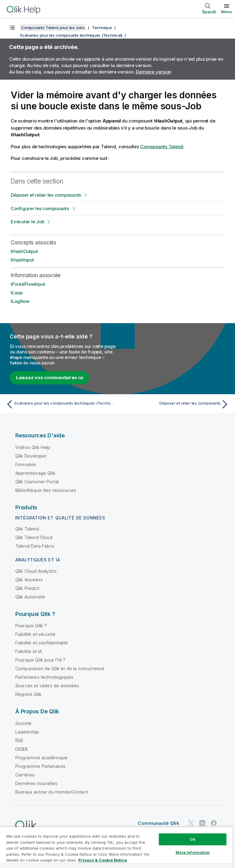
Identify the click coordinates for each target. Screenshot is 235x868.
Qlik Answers (29, 580)
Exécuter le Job (27, 222)
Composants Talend (162, 147)
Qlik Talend (27, 529)
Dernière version (154, 72)
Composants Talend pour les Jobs (53, 28)
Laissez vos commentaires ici (50, 377)
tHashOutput (24, 251)
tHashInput (22, 260)
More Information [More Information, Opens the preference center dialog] (193, 852)
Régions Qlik (28, 694)
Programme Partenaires (40, 766)
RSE (19, 740)
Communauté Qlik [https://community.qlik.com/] (158, 823)
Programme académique (41, 758)
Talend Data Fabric (35, 546)
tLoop (17, 293)
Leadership (27, 732)
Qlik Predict (27, 588)
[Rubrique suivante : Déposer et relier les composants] (175, 404)
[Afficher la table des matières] (12, 28)
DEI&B (21, 749)
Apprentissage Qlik (35, 473)
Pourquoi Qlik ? (31, 626)
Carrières (25, 775)
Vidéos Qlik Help (33, 447)
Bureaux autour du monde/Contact (52, 792)
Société (23, 723)
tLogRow (20, 301)
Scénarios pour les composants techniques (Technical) (71, 35)
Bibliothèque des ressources (46, 490)
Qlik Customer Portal (37, 482)
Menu (227, 12)
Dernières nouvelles (36, 783)
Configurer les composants (40, 208)
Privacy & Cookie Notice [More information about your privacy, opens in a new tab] (103, 860)
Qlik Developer (31, 456)
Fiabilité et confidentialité (42, 643)
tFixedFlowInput (28, 284)
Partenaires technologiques (44, 677)
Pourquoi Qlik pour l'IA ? (40, 660)
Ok (192, 839)
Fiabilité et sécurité (35, 634)
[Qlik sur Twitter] (191, 823)
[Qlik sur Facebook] (214, 823)
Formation (26, 464)
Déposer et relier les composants (46, 195)
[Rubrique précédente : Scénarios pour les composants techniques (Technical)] (60, 404)
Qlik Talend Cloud (34, 537)
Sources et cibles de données (47, 686)
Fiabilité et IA (29, 651)
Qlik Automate (30, 597)
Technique (102, 28)
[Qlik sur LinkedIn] (202, 823)
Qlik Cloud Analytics (36, 571)
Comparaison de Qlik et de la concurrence (60, 668)
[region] (116, 847)
